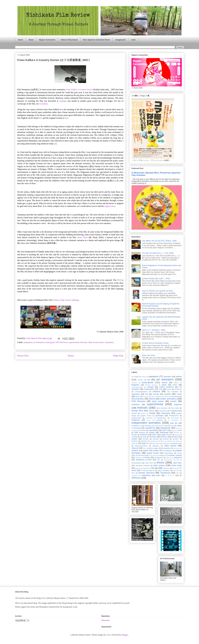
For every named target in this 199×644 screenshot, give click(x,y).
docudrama (175, 397)
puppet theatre (153, 453)
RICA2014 (142, 455)
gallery (143, 413)
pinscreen (176, 448)
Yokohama (135, 476)
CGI (161, 389)
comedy (156, 394)
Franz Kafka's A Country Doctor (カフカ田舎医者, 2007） (54, 60)
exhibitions (136, 405)
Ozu (144, 448)
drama (152, 399)
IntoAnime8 (158, 426)
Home (20, 40)
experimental (74, 342)
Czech (179, 394)
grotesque (160, 416)
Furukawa (174, 411)
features (178, 404)
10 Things (135, 377)
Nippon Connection (47, 40)
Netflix (133, 444)
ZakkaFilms (146, 475)
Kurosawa (142, 430)
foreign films (137, 411)
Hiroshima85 (175, 418)
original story (110, 206)
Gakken (134, 413)
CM (146, 394)
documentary (138, 399)
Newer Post (23, 356)
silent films (177, 463)
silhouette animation (143, 466)
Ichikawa (159, 420)
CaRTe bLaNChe (166, 387)
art (149, 380)
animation (168, 377)
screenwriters (168, 460)
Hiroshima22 (162, 418)
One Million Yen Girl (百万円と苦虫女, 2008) (159, 241)
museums (144, 435)
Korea (178, 428)
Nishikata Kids (177, 444)
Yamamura (109, 342)
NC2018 (134, 441)
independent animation (146, 423)
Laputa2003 (153, 430)
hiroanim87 (149, 418)
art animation (39, 342)
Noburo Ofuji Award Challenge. (66, 300)
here (40, 118)
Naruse (177, 435)
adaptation (28, 342)
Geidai (152, 413)
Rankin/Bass (169, 453)
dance (137, 397)
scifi (159, 460)
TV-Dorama (145, 471)
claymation (136, 394)
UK (153, 471)
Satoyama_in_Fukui (144, 460)
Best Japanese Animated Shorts (97, 40)
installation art (136, 426)
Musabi (134, 435)
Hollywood (136, 420)
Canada (150, 387)
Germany (166, 413)
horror (149, 420)
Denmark (146, 397)
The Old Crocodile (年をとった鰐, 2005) (158, 253)
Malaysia (142, 433)
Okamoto (135, 448)
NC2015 (156, 439)
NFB (140, 443)
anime (179, 377)
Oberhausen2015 (141, 446)
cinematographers (141, 392)
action (144, 377)
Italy (166, 426)
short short (149, 463)
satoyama (178, 457)
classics (156, 391)
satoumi (169, 458)
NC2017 (176, 439)
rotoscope (138, 458)
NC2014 (146, 439)
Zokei (158, 475)
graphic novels (146, 416)
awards (165, 383)
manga (152, 432)
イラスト (170, 475)
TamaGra (166, 468)
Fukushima (163, 411)
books (164, 385)
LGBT (164, 430)
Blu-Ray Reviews (151, 385)
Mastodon (105, 620)
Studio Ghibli (177, 465)
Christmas (178, 389)
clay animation (173, 392)
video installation (164, 471)
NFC (147, 444)
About (31, 40)
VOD (175, 471)
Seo (178, 460)
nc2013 (134, 439)
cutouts (167, 394)
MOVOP (176, 433)
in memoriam (173, 420)
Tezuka (175, 468)
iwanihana (43, 104)
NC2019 (144, 441)
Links (133, 40)
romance (162, 455)
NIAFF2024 (165, 444)
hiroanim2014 (174, 416)
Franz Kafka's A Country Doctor (79, 90)
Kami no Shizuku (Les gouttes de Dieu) (157, 291)
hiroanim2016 (136, 418)
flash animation (162, 408)
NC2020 (153, 441)
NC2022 (170, 441)
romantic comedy (175, 455)
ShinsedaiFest (137, 463)
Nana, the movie (148, 355)
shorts (101, 342)
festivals (83, 342)
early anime (158, 401)
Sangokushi (121, 40)
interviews (148, 426)
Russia (147, 457)
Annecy (140, 380)
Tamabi (155, 468)
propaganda (168, 451)
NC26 (177, 441)
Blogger (125, 635)
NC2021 (161, 441)
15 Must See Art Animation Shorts (155, 343)
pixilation (135, 451)
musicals (169, 435)
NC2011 (164, 437)
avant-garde (50, 342)
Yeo (178, 473)
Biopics (176, 383)
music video (157, 435)
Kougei (134, 430)
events (173, 401)
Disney (166, 397)
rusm (108, 635)
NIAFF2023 (156, 444)
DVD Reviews (62, 342)
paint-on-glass (153, 448)
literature (174, 430)
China (169, 389)
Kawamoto (165, 428)
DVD (119, 280)
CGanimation (149, 389)
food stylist (175, 408)
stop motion (159, 465)
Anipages (63, 101)
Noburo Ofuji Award (69, 40)
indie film (174, 423)
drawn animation (168, 399)
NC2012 (175, 437)
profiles (156, 451)
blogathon (135, 385)
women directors (146, 473)
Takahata (146, 468)
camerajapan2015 (137, 387)
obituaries (156, 446)
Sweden (138, 468)
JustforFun (150, 428)
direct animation (156, 397)
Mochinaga (164, 432)
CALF (175, 385)
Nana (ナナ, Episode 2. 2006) (154, 330)
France (152, 411)
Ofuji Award (93, 342)
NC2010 (153, 437)
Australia (134, 383)
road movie (152, 455)
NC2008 (134, 437)
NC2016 (166, 439)
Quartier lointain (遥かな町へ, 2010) (156, 278)
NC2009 (143, 437)
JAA (172, 426)
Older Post (118, 356)
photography (166, 448)
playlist (146, 451)
